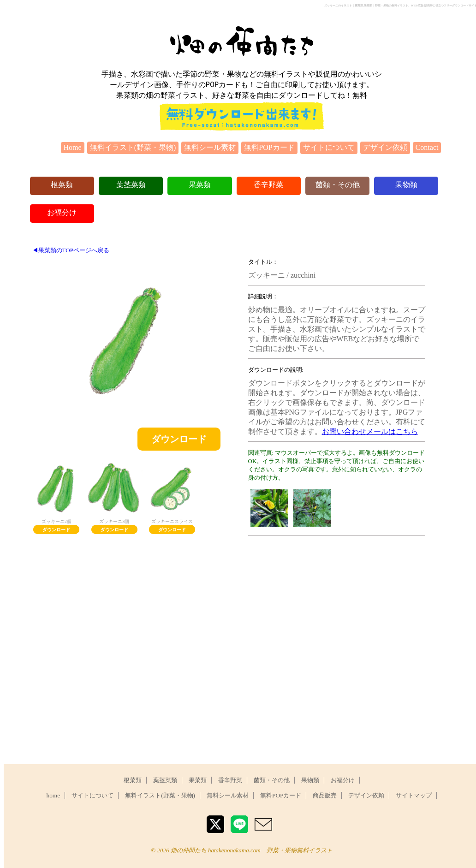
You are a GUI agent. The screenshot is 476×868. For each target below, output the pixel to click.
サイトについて (329, 147)
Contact (427, 147)
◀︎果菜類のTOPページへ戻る (71, 250)
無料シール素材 (210, 147)
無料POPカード (269, 147)
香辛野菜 (268, 185)
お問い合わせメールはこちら (370, 431)
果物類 (406, 185)
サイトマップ (414, 795)
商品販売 (325, 795)
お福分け (62, 212)
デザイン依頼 (385, 147)
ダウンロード (179, 439)
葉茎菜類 (131, 185)
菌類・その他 (338, 185)
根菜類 (62, 185)
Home (73, 147)
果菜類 (200, 185)
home (54, 795)
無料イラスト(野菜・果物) (133, 147)
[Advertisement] (336, 607)
